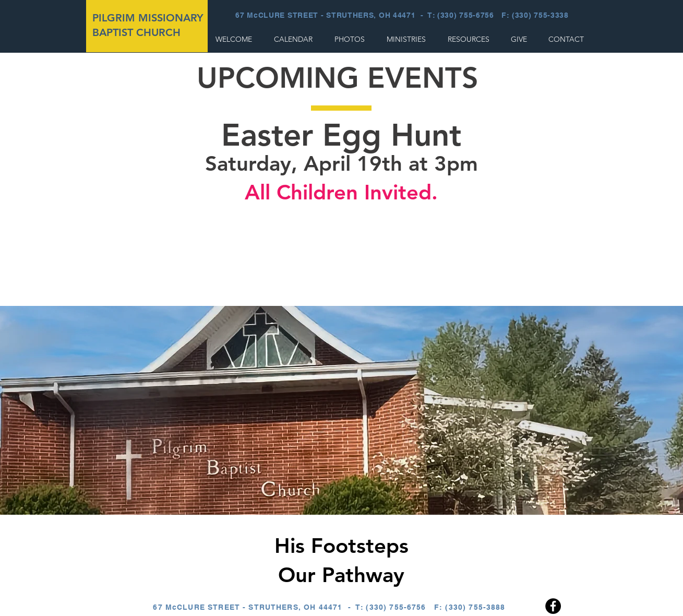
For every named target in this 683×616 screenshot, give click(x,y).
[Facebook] (553, 606)
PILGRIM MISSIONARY (148, 18)
